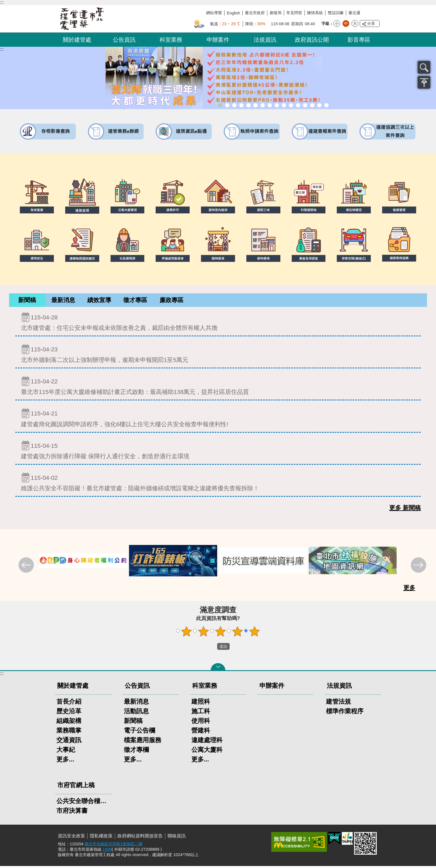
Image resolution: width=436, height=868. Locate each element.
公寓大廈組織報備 (284, 105)
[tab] (27, 301)
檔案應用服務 (143, 742)
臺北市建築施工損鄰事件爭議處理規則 (326, 105)
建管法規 (338, 703)
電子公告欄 (139, 732)
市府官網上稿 (76, 787)
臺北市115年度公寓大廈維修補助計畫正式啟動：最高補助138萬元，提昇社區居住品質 (218, 387)
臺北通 (354, 13)
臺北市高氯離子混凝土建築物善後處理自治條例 (312, 105)
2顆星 (204, 633)
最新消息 (63, 301)
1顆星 (187, 633)
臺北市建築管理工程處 (82, 19)
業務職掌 (69, 732)
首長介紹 (69, 703)
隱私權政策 (101, 838)
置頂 (424, 82)
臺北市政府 (255, 13)
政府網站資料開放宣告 (140, 838)
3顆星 (221, 633)
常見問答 (294, 13)
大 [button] (355, 24)
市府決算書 (72, 813)
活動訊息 (136, 713)
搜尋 (424, 67)
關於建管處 (77, 40)
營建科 (201, 732)
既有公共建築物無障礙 (256, 105)
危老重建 (277, 105)
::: (2, 2)
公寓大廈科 (207, 752)
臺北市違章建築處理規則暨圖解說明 (248, 105)
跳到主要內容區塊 (3, 3)
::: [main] (2, 49)
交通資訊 (69, 742)
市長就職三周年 (220, 105)
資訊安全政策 (71, 838)
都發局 (276, 13)
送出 (212, 648)
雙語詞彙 (336, 13)
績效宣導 (99, 301)
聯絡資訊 (177, 838)
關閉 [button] (218, 669)
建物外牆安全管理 (263, 105)
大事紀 (66, 752)
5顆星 (255, 633)
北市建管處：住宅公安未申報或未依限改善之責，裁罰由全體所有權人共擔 (218, 323)
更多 (409, 590)
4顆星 (238, 633)
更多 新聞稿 (405, 510)
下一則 (419, 568)
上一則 (27, 568)
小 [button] (337, 24)
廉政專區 (172, 301)
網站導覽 (214, 13)
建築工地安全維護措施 (319, 105)
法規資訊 (265, 40)
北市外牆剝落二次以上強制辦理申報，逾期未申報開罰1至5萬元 (218, 355)
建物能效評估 (305, 105)
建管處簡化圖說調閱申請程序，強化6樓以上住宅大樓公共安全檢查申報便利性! (218, 419)
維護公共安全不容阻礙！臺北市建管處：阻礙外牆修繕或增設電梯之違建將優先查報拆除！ (218, 484)
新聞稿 (27, 301)
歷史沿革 (69, 713)
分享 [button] (371, 24)
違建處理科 (207, 742)
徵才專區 (135, 301)
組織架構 (69, 723)
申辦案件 (218, 40)
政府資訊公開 (312, 40)
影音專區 (359, 40)
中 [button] (346, 24)
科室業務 (171, 40)
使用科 (201, 723)
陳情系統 (315, 13)
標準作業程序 (345, 713)
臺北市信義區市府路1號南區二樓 (113, 846)
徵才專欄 (136, 752)
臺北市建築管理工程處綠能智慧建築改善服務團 (241, 105)
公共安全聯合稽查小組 (83, 803)
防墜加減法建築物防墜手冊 (298, 105)
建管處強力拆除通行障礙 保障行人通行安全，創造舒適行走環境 (218, 452)
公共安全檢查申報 (291, 105)
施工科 (201, 713)
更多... (65, 761)
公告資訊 (124, 40)
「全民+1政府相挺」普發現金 (234, 105)
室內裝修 (270, 105)
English (233, 13)
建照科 (201, 703)
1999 (107, 851)
